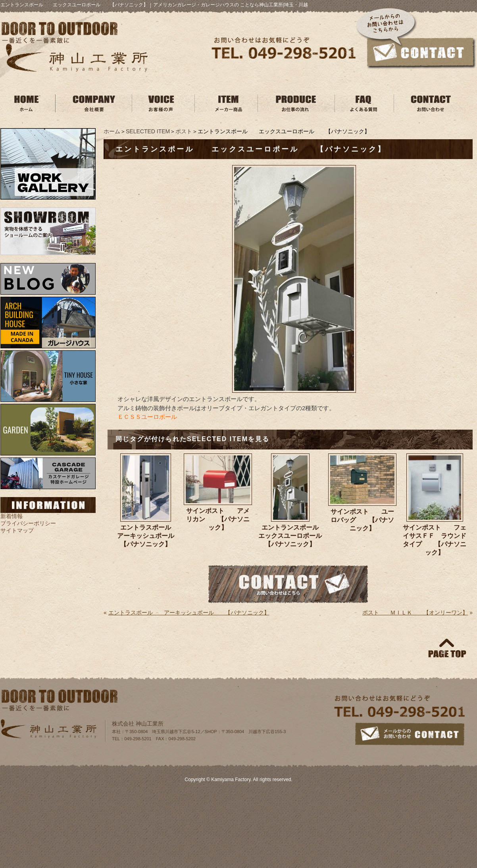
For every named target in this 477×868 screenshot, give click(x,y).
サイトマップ (17, 530)
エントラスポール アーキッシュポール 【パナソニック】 (148, 536)
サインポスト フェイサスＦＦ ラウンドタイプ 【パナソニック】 (435, 540)
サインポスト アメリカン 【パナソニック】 (218, 519)
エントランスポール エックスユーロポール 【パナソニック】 (291, 536)
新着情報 (12, 516)
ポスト (184, 131)
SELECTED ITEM (148, 131)
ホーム (112, 131)
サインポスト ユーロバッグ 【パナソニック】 (362, 520)
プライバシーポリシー (28, 523)
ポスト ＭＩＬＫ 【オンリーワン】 (415, 613)
